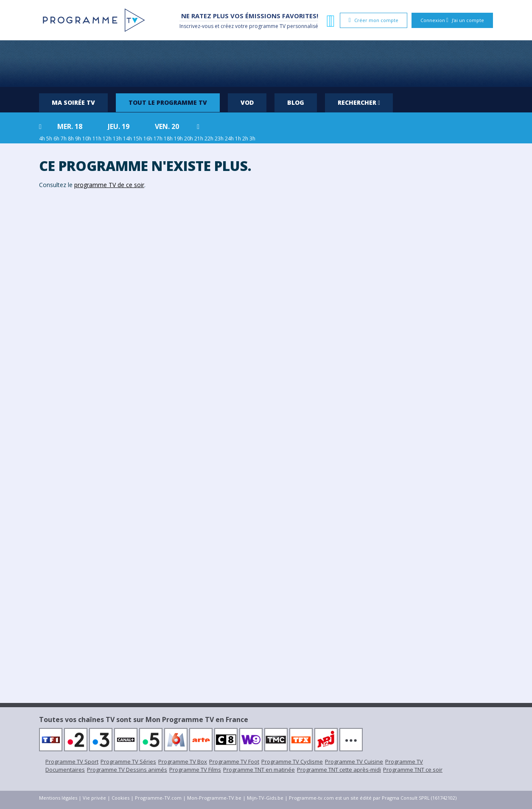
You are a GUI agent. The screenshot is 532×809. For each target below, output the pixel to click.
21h (199, 139)
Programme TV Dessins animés (127, 770)
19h (178, 139)
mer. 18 (70, 126)
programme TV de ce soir (109, 185)
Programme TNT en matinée (259, 770)
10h (87, 139)
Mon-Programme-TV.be (214, 798)
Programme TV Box (183, 761)
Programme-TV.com (158, 798)
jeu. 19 (119, 126)
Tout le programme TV (168, 102)
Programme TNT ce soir (413, 770)
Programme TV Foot (234, 761)
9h (78, 139)
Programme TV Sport (72, 761)
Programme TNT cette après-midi (339, 770)
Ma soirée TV (73, 102)
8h (71, 139)
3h (252, 139)
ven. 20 (167, 126)
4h (42, 139)
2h (245, 139)
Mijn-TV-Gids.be (265, 798)
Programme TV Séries (128, 761)
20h (189, 139)
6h (56, 139)
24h (229, 139)
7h (64, 139)
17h (158, 139)
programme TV (267, 26)
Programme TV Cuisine (354, 761)
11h (97, 139)
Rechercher (359, 102)
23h (219, 139)
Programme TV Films (195, 770)
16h (148, 139)
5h (49, 139)
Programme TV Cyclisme (292, 761)
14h (127, 139)
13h (117, 139)
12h (107, 139)
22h (209, 139)
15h (138, 139)
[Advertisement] (266, 64)
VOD (247, 102)
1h (238, 139)
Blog (296, 102)
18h (168, 139)
